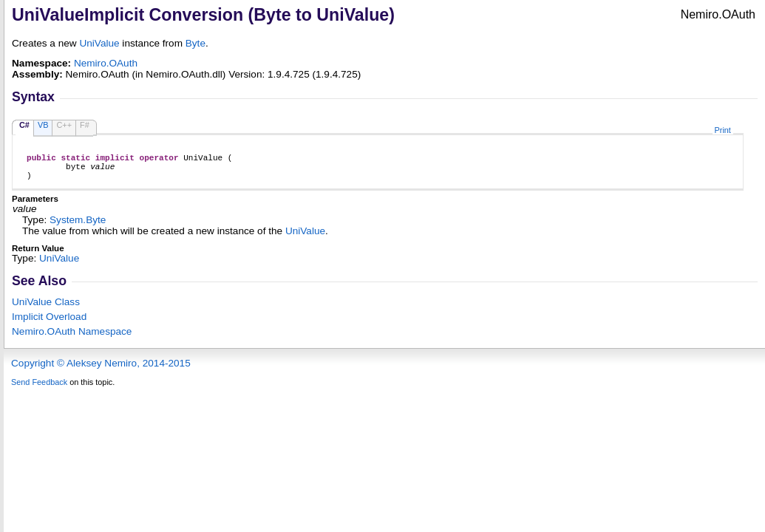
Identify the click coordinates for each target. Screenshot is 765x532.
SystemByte (78, 226)
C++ (64, 125)
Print (723, 130)
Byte (195, 43)
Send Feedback (39, 389)
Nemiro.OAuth (106, 63)
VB (43, 125)
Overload (49, 323)
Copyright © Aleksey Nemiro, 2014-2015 (101, 370)
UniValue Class (46, 308)
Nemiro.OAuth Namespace (72, 338)
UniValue (99, 43)
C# (24, 125)
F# (85, 125)
